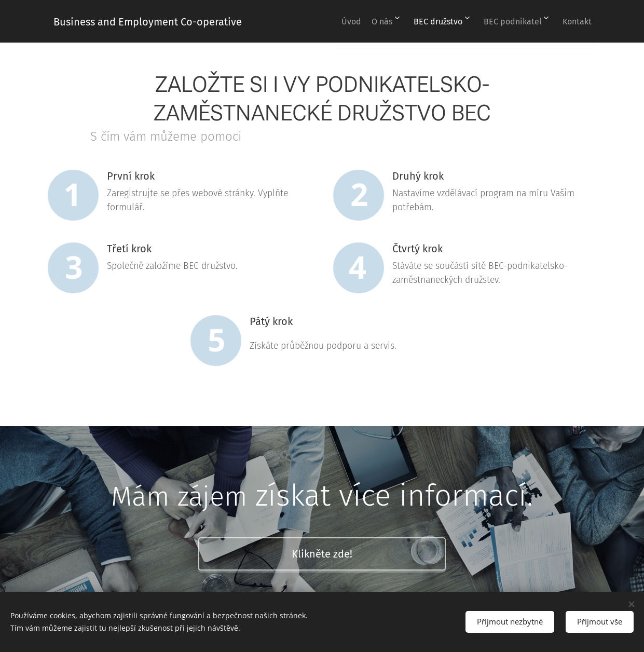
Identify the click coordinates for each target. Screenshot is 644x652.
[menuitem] (331, 21)
